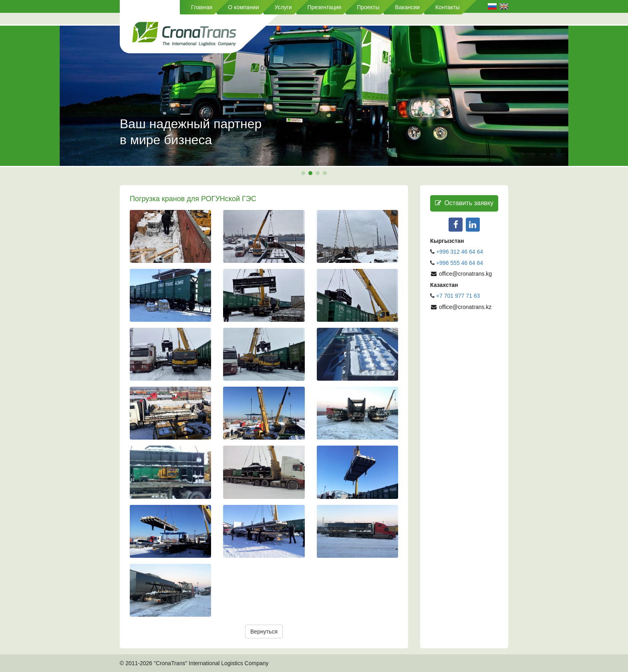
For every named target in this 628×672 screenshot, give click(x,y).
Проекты (368, 7)
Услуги (283, 7)
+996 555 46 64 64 (460, 263)
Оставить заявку (464, 203)
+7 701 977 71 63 (458, 296)
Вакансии (407, 7)
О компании (243, 7)
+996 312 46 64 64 (460, 252)
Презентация (325, 7)
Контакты (447, 7)
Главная (202, 7)
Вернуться (264, 632)
